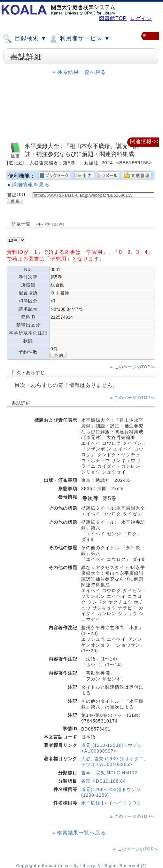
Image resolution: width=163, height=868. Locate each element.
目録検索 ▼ (25, 39)
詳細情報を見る (31, 185)
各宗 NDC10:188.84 (104, 781)
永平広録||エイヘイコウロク (111, 803)
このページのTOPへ (135, 367)
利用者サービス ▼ (79, 39)
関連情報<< (144, 141)
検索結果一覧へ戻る (82, 72)
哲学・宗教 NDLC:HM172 (109, 773)
